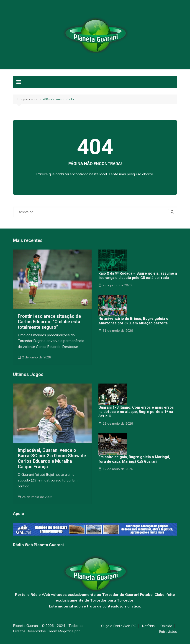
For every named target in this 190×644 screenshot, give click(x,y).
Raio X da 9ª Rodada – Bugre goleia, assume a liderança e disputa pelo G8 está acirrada (138, 276)
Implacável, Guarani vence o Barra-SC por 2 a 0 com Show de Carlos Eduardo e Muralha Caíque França (52, 458)
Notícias (148, 626)
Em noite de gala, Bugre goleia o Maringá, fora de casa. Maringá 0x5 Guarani (134, 459)
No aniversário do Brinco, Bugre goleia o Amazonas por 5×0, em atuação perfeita (133, 321)
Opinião (166, 626)
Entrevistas (168, 632)
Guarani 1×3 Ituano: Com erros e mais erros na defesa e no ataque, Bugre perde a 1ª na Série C (136, 412)
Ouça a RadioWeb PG (119, 626)
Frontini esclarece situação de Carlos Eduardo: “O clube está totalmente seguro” (49, 322)
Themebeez (23, 637)
